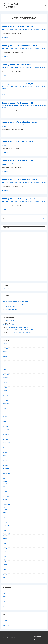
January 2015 (6, 554)
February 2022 (6, 398)
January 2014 (6, 570)
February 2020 (6, 460)
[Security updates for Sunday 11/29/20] (18, 29)
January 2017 (6, 528)
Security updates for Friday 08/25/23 (10, 309)
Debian (41, 29)
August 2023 (5, 351)
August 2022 (5, 383)
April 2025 (5, 346)
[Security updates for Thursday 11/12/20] (18, 163)
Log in (4, 618)
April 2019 (5, 486)
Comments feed (6, 623)
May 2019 (5, 484)
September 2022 (6, 380)
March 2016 (5, 536)
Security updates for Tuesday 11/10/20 (18, 199)
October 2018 (6, 502)
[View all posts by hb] (5, 29)
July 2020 (5, 447)
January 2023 (6, 370)
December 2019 (6, 466)
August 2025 (5, 344)
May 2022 (5, 390)
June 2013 (5, 577)
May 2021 (5, 421)
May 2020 (5, 453)
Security (4, 31)
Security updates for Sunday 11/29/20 (18, 26)
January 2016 (6, 538)
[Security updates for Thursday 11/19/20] (18, 106)
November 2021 (6, 406)
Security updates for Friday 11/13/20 (17, 141)
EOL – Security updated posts (9, 307)
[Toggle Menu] (46, 5)
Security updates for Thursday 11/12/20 (19, 160)
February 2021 (6, 429)
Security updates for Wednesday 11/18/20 (20, 122)
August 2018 (5, 507)
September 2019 (6, 473)
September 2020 (6, 442)
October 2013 (6, 575)
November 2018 (6, 499)
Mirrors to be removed (10, 320)
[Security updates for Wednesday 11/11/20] (18, 182)
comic (4, 594)
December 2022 (6, 372)
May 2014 (5, 564)
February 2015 (6, 551)
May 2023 (5, 359)
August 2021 (5, 414)
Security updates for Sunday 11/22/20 (18, 65)
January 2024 (6, 349)
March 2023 (5, 364)
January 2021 (6, 432)
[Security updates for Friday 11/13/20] (18, 144)
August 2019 (5, 476)
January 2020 (6, 463)
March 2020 (5, 458)
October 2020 (6, 440)
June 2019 (5, 481)
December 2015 (6, 541)
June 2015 (5, 546)
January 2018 (6, 523)
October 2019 (6, 471)
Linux (31, 29)
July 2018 (5, 510)
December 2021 (6, 403)
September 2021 (6, 411)
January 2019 (6, 494)
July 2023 (5, 354)
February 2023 (6, 367)
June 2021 (5, 419)
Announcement (6, 591)
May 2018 (5, 515)
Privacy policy (13, 637)
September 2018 (6, 505)
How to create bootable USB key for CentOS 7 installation (17, 327)
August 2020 (5, 445)
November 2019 (6, 468)
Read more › (5, 37)
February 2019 (6, 492)
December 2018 (6, 497)
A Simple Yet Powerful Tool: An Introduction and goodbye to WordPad (17, 304)
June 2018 (5, 512)
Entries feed (5, 620)
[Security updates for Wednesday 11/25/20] (18, 48)
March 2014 (5, 567)
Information (5, 599)
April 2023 (5, 362)
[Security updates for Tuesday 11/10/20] (18, 201)
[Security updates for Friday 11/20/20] (18, 87)
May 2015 (5, 549)
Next (44, 218)
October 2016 (6, 531)
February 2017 (6, 525)
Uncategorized (6, 604)
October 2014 (6, 557)
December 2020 (6, 434)
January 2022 (6, 401)
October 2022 (6, 377)
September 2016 (6, 533)
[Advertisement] (8, 258)
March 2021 (5, 427)
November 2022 (6, 375)
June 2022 (5, 388)
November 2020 (6, 437)
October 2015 (6, 544)
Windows (5, 607)
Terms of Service (5, 637)
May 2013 (5, 580)
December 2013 (6, 572)
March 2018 (5, 520)
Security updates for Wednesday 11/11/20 (20, 180)
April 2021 (5, 424)
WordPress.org (6, 626)
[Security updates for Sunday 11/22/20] (18, 68)
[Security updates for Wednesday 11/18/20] (18, 125)
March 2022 (5, 396)
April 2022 (5, 393)
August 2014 (5, 559)
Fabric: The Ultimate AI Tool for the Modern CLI (12, 299)
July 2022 (5, 385)
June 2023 (5, 357)
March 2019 (5, 489)
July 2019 (5, 479)
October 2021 (6, 409)
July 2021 (5, 416)
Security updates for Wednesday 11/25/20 (20, 46)
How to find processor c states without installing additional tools (16, 301)
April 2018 (5, 518)
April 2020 (5, 455)
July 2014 (5, 562)
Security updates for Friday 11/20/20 (17, 84)
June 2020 (5, 450)
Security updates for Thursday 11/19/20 (19, 103)
